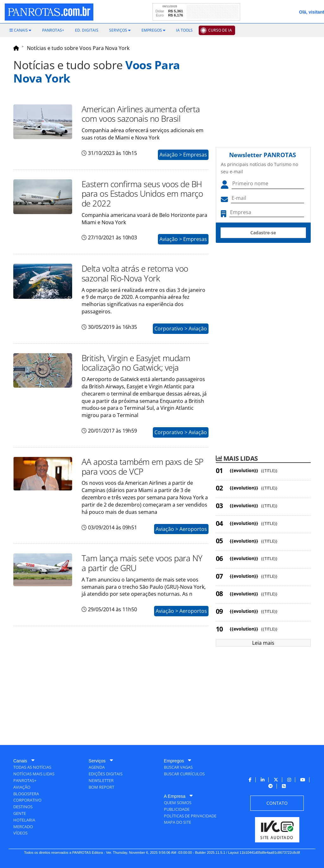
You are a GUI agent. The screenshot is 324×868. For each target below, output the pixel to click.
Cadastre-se (263, 233)
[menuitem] (20, 30)
